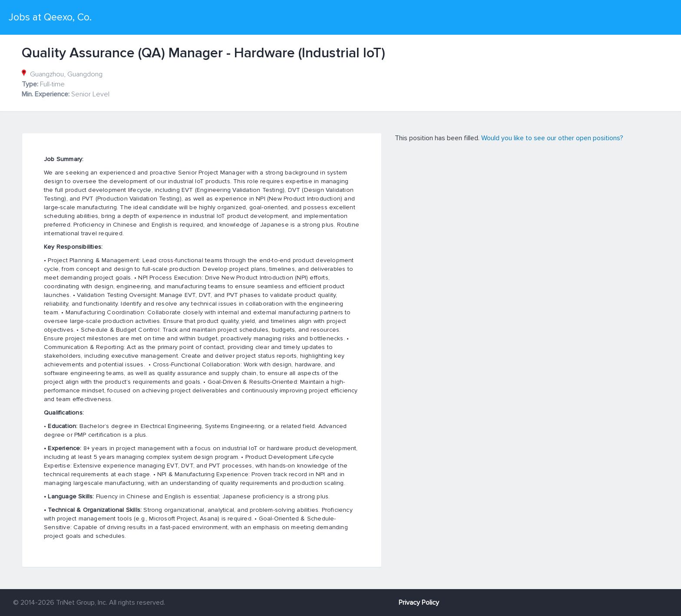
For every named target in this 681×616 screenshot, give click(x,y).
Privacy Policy (419, 603)
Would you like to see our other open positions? (552, 138)
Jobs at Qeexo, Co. (50, 17)
